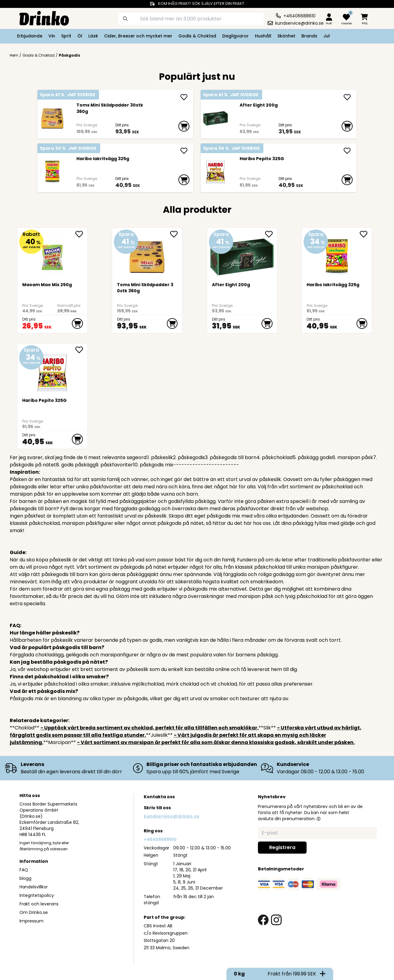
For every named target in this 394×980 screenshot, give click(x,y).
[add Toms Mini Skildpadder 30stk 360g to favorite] (176, 234)
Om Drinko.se (34, 912)
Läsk (93, 36)
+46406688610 (160, 839)
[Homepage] (39, 18)
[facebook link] (263, 920)
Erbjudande (30, 36)
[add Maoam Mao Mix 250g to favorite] (81, 234)
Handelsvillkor (34, 887)
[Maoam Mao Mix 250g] (53, 254)
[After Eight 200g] (215, 118)
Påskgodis (69, 55)
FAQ (24, 870)
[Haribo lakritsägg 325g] (52, 172)
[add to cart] (184, 126)
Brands (309, 36)
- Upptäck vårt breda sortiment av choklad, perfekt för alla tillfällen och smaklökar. (150, 728)
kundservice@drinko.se (172, 816)
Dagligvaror (236, 36)
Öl (80, 36)
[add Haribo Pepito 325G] (347, 151)
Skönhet (286, 36)
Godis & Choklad (197, 36)
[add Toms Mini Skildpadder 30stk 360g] (184, 97)
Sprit (66, 36)
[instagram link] (276, 920)
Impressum (32, 921)
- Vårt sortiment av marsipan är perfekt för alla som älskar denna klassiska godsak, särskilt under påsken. (216, 742)
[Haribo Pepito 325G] (215, 172)
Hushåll (263, 36)
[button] (318, 819)
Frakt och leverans (39, 904)
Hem (14, 55)
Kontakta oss (159, 797)
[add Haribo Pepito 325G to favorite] (81, 350)
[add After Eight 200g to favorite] (271, 234)
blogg (25, 878)
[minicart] (365, 19)
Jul (327, 36)
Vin (52, 36)
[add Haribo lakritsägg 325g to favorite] (366, 234)
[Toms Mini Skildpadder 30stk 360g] (52, 118)
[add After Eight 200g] (347, 97)
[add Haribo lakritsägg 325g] (184, 151)
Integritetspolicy (37, 895)
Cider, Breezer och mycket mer (138, 36)
